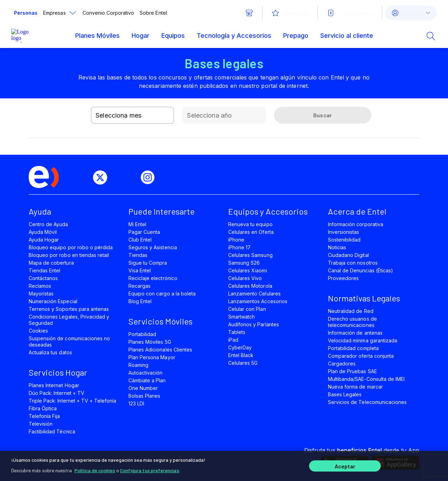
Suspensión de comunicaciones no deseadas (69, 341)
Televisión (41, 424)
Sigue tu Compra (148, 263)
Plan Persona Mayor (152, 357)
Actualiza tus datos (50, 352)
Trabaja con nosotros (353, 263)
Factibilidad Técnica (52, 431)
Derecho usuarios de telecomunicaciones (352, 322)
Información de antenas (355, 333)
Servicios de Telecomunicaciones (367, 402)
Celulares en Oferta (251, 232)
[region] (224, 466)
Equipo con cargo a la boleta (162, 294)
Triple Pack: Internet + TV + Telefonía (72, 401)
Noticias (337, 247)
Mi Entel (137, 224)
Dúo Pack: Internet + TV (57, 393)
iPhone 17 (239, 247)
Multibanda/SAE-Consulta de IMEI (366, 379)
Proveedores (343, 278)
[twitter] (103, 177)
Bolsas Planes (144, 396)
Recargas (139, 286)
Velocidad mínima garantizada (363, 340)
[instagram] (150, 177)
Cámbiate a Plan (147, 380)
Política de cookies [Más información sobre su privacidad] (95, 470)
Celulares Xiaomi (248, 270)
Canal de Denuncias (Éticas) (360, 270)
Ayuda (40, 211)
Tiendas (138, 255)
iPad (233, 340)
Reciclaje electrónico (153, 278)
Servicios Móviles (160, 321)
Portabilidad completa (353, 348)
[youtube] (127, 177)
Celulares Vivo (245, 278)
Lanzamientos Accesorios (258, 301)
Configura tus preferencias (150, 470)
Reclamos (40, 286)
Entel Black (241, 355)
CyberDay (240, 347)
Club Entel (140, 240)
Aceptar (345, 466)
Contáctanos (43, 278)
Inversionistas (344, 232)
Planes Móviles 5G (150, 342)
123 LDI (136, 403)
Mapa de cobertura (51, 263)
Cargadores (342, 364)
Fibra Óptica (43, 408)
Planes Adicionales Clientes (160, 350)
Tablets (237, 332)
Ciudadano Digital (348, 255)
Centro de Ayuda (48, 224)
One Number (143, 388)
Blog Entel (140, 301)
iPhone (236, 240)
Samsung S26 (244, 263)
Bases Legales (345, 394)
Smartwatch (241, 317)
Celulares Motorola (250, 286)
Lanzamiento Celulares (254, 294)
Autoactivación (146, 373)
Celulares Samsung (250, 255)
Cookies (38, 331)
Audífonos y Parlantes (254, 324)
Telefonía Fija (44, 416)
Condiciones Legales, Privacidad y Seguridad (69, 320)
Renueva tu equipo (250, 224)
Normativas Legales (364, 298)
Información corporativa (356, 224)
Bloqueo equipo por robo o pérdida (71, 247)
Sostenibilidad (344, 240)
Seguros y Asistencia (153, 247)
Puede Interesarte (162, 211)
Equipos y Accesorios (268, 211)
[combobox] (132, 115)
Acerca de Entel (357, 211)
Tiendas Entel (44, 270)
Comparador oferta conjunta (361, 356)
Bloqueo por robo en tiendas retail (69, 255)
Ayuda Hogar (44, 240)
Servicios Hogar (58, 372)
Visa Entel (140, 270)
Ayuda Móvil (43, 232)
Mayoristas (41, 294)
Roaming (138, 365)
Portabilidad (142, 334)
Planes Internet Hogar (54, 385)
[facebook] (79, 177)
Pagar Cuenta (144, 232)
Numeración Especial (53, 301)
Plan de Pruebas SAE (352, 371)
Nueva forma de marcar (355, 387)
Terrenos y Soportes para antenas (69, 309)
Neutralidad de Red (351, 311)
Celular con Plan (247, 309)
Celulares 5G (243, 363)
